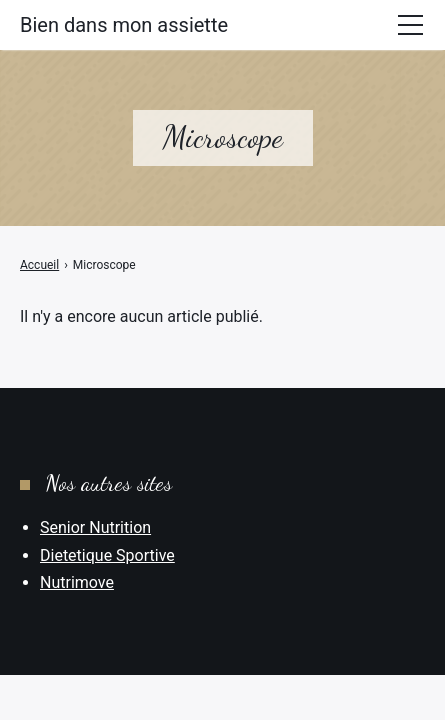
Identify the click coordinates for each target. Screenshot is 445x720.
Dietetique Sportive (107, 555)
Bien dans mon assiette (124, 25)
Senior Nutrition (95, 527)
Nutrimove (77, 582)
